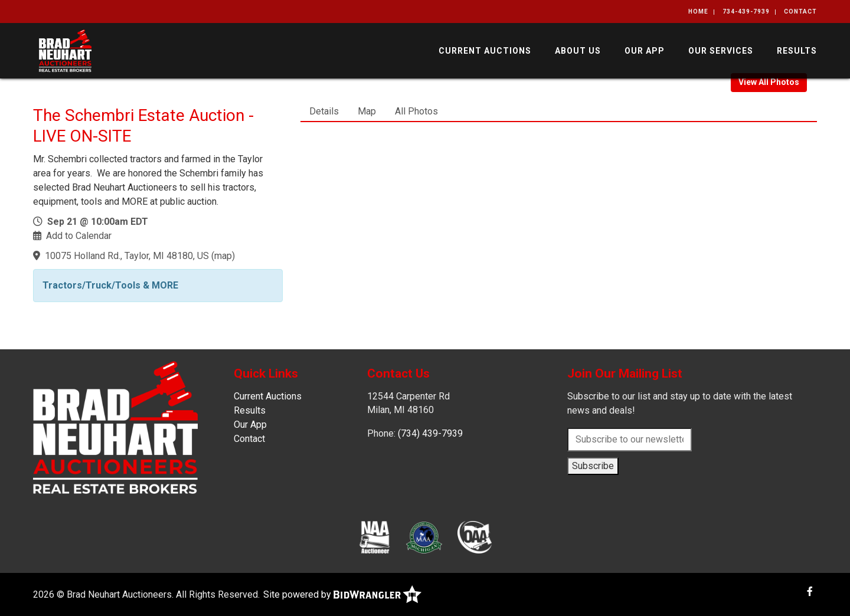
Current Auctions (485, 51)
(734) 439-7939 (430, 433)
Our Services (721, 51)
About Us (578, 51)
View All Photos (769, 82)
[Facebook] (810, 592)
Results (797, 51)
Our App (645, 51)
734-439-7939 (746, 12)
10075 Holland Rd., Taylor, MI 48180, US (127, 256)
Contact (800, 12)
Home (698, 12)
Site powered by (342, 594)
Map (367, 111)
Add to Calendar (79, 236)
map (223, 256)
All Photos (416, 111)
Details (324, 111)
